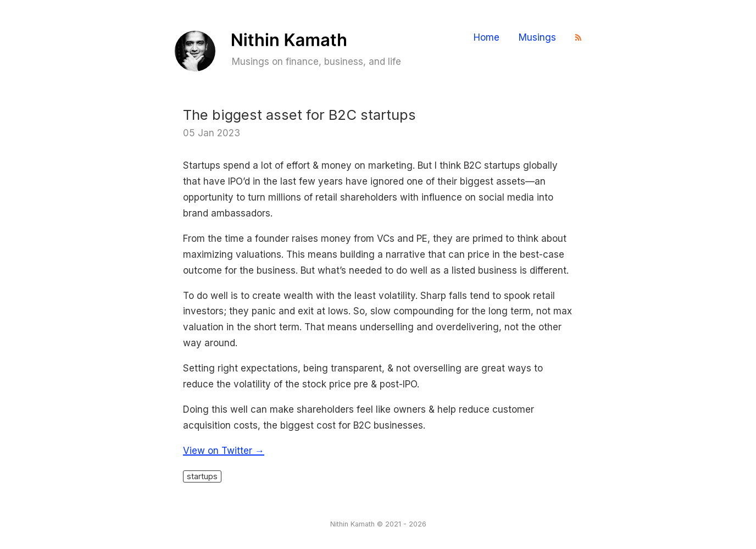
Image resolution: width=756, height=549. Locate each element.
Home (487, 38)
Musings (537, 38)
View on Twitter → (224, 451)
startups (202, 476)
